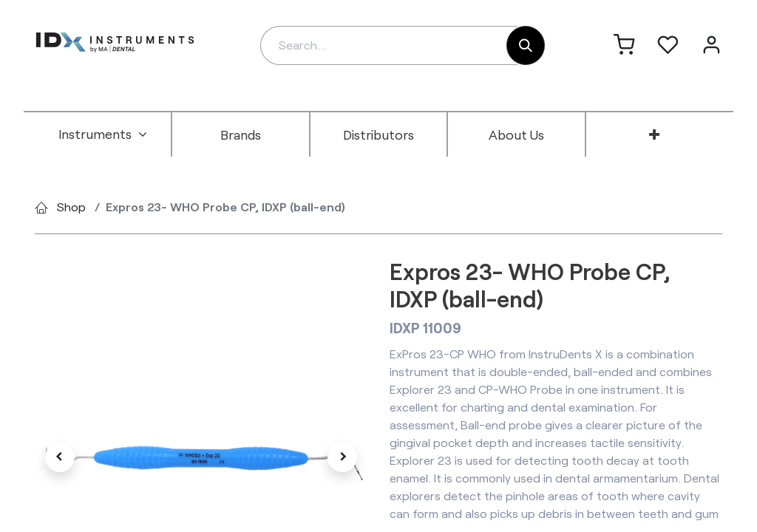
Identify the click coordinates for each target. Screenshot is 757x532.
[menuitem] (103, 134)
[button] (60, 457)
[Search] (526, 45)
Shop (71, 207)
